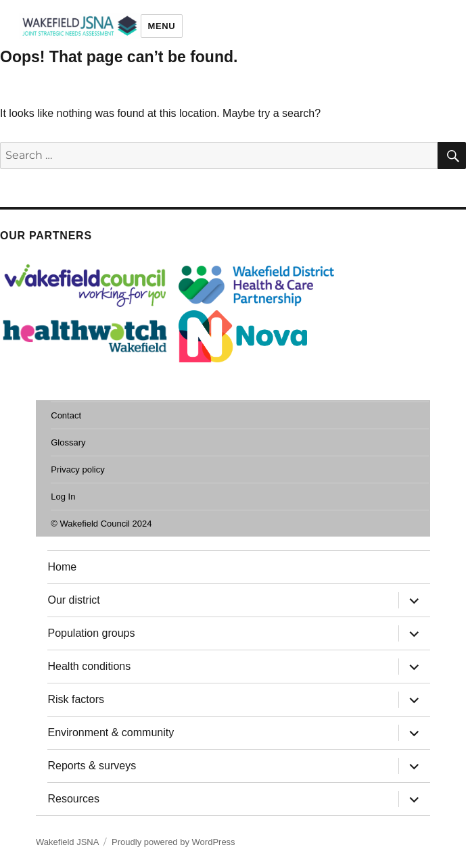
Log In (63, 497)
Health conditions (89, 666)
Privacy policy (77, 469)
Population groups (91, 633)
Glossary (68, 442)
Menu (162, 26)
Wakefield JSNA (67, 842)
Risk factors (76, 699)
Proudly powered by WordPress (173, 842)
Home (62, 567)
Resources (73, 799)
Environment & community (111, 732)
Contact (66, 415)
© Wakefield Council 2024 (101, 524)
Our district (73, 600)
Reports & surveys (92, 766)
